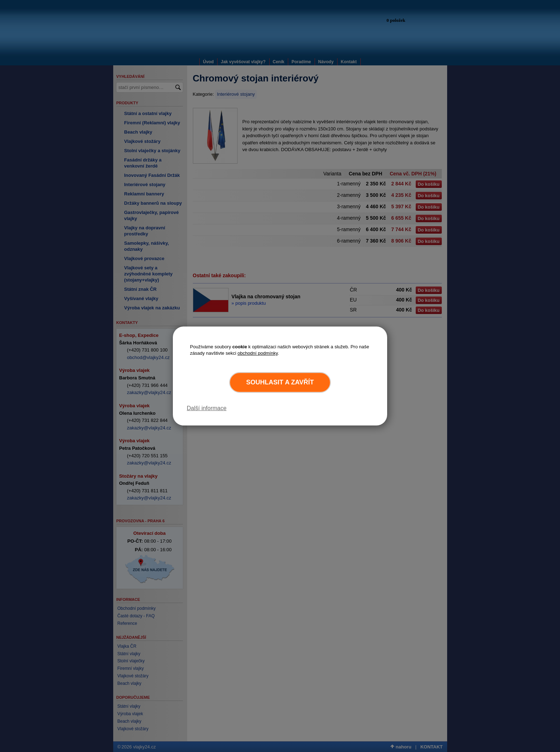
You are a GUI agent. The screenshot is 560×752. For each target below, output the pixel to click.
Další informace (207, 408)
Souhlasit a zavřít (280, 382)
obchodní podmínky (258, 353)
